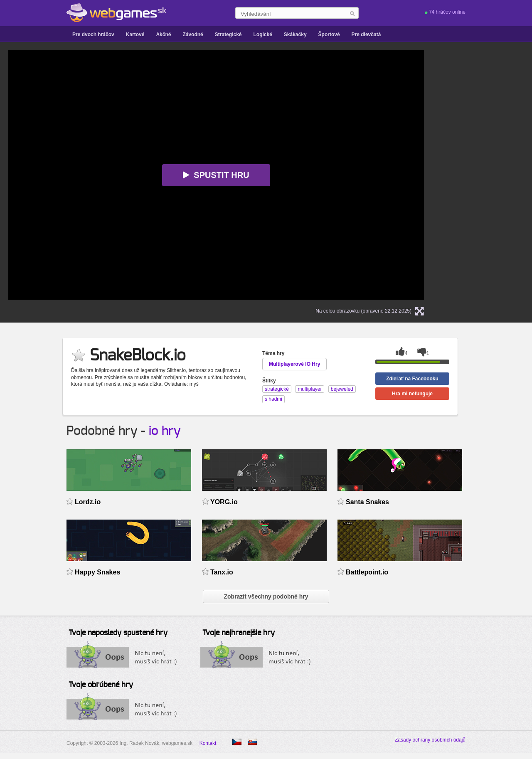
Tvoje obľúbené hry (101, 685)
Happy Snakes (97, 572)
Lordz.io (88, 502)
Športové (329, 34)
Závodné (193, 34)
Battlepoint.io (367, 572)
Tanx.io (222, 572)
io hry (165, 431)
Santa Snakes (367, 502)
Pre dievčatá (366, 34)
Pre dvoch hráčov (93, 34)
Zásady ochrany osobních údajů (430, 740)
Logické (262, 34)
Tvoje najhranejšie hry (239, 633)
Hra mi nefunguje (412, 394)
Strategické (228, 34)
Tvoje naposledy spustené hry (118, 633)
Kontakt (208, 743)
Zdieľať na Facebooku (412, 379)
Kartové (135, 34)
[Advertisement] (490, 175)
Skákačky (295, 34)
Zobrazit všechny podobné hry (266, 596)
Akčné (163, 34)
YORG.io (224, 502)
